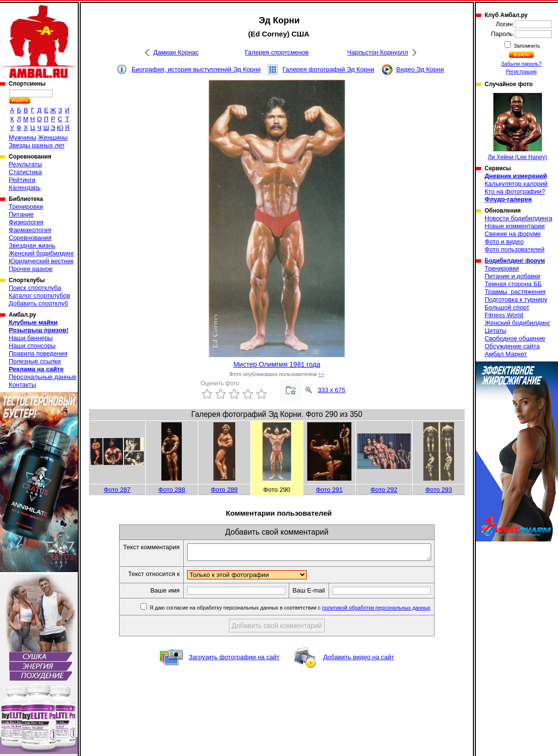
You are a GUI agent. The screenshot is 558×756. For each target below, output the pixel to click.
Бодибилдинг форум (515, 261)
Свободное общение (515, 338)
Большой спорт (507, 307)
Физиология (26, 222)
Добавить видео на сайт (359, 660)
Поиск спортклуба (35, 288)
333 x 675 (331, 390)
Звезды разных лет (37, 145)
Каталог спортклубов (39, 296)
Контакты (22, 385)
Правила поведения (38, 353)
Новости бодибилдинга (518, 218)
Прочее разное (31, 269)
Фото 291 (329, 490)
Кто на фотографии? (515, 191)
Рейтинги (22, 180)
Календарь (25, 188)
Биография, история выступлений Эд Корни (196, 69)
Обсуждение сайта (512, 346)
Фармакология (30, 230)
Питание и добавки (513, 276)
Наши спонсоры (32, 346)
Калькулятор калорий (516, 184)
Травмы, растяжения (515, 292)
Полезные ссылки (35, 361)
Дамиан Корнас (176, 52)
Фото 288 (172, 490)
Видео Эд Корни (420, 69)
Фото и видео (504, 242)
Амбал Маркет (506, 354)
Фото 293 (439, 490)
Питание (21, 214)
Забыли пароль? (522, 64)
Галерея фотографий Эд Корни (328, 69)
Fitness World (504, 315)
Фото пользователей (514, 249)
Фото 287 (117, 490)
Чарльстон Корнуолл (377, 52)
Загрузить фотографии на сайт (234, 660)
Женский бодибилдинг (42, 253)
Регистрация (521, 72)
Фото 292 (384, 490)
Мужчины (23, 137)
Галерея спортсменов (277, 52)
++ (322, 374)
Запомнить (526, 46)
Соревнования (30, 238)
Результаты (25, 164)
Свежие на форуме (513, 234)
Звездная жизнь (32, 245)
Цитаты (496, 331)
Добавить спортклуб (38, 303)
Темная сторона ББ (513, 284)
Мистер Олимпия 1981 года (277, 364)
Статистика (25, 172)
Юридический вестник (41, 261)
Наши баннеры (31, 338)
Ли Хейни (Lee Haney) (518, 127)
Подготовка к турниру (516, 299)
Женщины (53, 137)
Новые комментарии (515, 226)
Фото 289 (224, 490)
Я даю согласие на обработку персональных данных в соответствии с (304, 611)
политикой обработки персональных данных (391, 611)
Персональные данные (43, 377)
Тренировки (26, 207)
